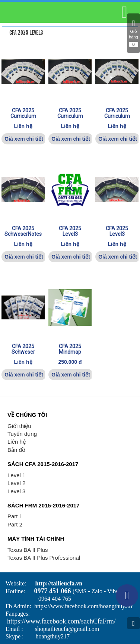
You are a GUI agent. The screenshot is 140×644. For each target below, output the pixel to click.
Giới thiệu (19, 426)
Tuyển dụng (22, 434)
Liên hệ (17, 442)
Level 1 (16, 475)
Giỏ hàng (133, 33)
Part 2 (15, 524)
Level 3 (16, 491)
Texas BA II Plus (28, 550)
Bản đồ (16, 450)
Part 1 (15, 516)
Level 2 (16, 483)
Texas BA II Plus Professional (44, 558)
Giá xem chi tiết (24, 139)
